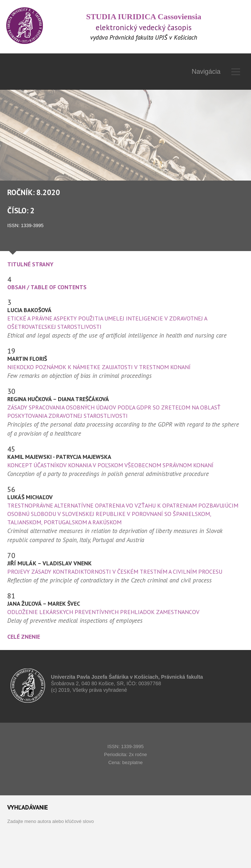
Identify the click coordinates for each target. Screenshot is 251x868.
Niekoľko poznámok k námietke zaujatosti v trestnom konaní (99, 367)
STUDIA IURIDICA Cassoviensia (144, 17)
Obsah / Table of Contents (47, 287)
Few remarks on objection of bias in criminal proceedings (79, 376)
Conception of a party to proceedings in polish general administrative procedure (108, 474)
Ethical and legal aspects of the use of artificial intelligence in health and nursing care (117, 335)
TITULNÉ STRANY (30, 264)
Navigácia (216, 72)
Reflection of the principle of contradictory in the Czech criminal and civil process (109, 580)
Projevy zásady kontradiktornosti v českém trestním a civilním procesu (115, 572)
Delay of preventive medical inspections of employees (75, 621)
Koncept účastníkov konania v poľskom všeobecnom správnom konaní (110, 465)
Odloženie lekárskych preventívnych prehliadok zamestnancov (103, 612)
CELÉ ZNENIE (24, 637)
